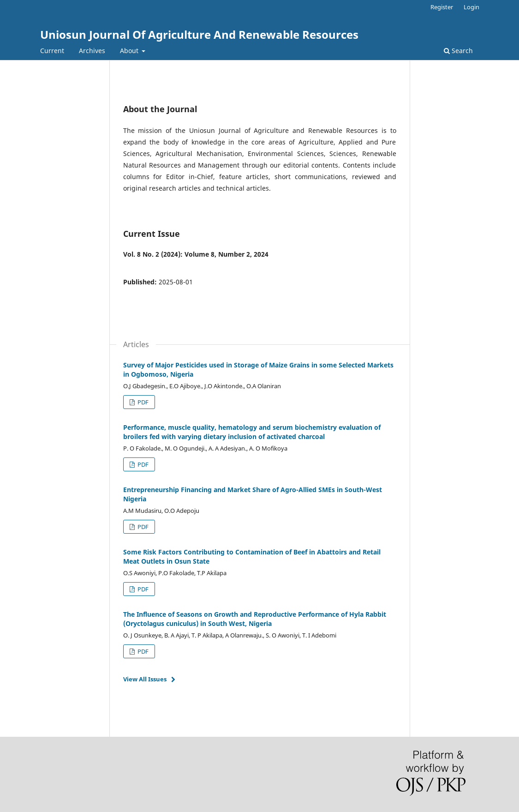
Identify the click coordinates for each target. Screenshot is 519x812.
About (130, 51)
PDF (142, 402)
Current (52, 51)
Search (458, 51)
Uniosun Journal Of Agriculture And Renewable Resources (199, 34)
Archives (92, 51)
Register (442, 7)
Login (471, 7)
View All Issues (145, 679)
